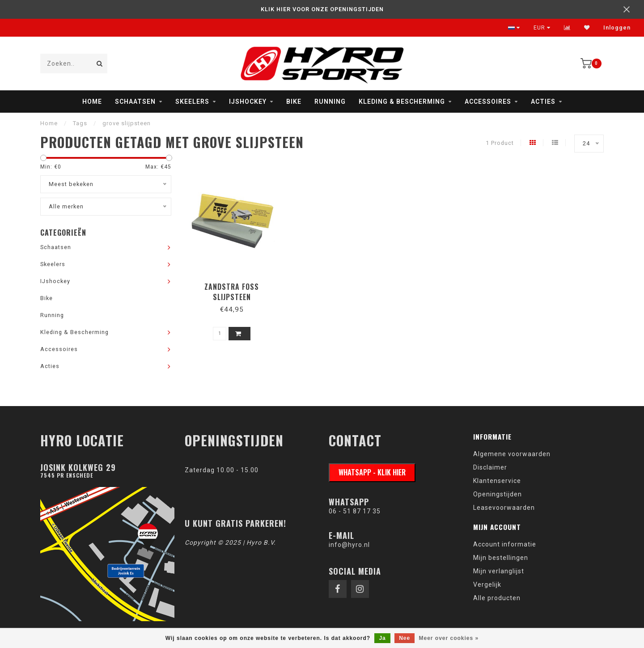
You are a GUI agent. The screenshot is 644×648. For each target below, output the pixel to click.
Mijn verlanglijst (499, 571)
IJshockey (248, 102)
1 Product (500, 143)
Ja (382, 638)
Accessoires (488, 102)
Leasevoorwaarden (504, 508)
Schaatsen (135, 102)
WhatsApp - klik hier (372, 472)
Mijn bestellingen (501, 558)
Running (330, 102)
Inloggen (617, 28)
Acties (543, 102)
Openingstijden (498, 494)
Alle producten (497, 598)
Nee (405, 638)
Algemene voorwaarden (512, 454)
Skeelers (192, 102)
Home (92, 102)
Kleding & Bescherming (402, 102)
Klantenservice (497, 481)
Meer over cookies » (449, 638)
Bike (294, 102)
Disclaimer (490, 467)
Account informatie (505, 544)
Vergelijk (487, 584)
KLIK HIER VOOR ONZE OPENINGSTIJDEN (322, 9)
